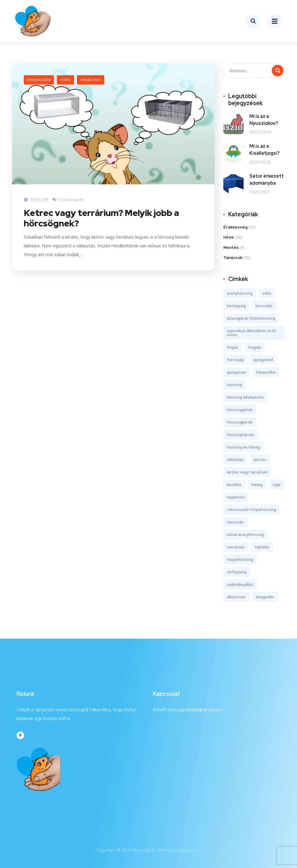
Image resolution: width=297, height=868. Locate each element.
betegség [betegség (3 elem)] (236, 305)
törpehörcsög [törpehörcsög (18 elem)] (240, 559)
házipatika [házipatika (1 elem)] (266, 372)
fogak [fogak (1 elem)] (232, 347)
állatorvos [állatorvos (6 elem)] (236, 597)
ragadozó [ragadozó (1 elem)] (236, 497)
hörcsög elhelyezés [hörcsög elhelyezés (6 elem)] (245, 397)
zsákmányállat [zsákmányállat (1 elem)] (240, 584)
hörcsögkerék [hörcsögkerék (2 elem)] (240, 422)
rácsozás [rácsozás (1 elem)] (235, 522)
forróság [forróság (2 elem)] (235, 359)
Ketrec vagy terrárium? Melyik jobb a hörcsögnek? (101, 218)
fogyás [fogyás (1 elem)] (255, 347)
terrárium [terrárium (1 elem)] (236, 547)
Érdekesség (39, 80)
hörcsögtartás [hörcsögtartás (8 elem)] (241, 434)
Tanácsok (90, 80)
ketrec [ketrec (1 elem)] (260, 459)
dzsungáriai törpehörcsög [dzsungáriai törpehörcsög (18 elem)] (251, 318)
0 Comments (68, 200)
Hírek (65, 80)
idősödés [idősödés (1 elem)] (235, 459)
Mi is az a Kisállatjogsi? (265, 149)
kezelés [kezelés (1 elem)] (234, 484)
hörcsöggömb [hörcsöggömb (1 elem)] (240, 409)
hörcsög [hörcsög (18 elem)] (234, 384)
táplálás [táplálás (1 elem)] (262, 547)
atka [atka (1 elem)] (267, 293)
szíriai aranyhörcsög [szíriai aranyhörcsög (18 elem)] (245, 534)
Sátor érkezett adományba (267, 179)
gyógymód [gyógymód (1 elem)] (263, 359)
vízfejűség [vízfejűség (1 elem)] (237, 572)
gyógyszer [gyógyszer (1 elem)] (237, 372)
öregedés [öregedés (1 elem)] (265, 597)
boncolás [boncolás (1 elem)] (264, 305)
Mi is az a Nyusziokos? (264, 119)
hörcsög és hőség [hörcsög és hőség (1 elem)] (243, 447)
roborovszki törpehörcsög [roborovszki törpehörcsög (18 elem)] (251, 509)
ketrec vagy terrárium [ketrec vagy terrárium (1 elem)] (247, 472)
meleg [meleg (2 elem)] (257, 484)
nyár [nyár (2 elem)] (277, 484)
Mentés (231, 247)
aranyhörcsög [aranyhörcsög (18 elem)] (240, 293)
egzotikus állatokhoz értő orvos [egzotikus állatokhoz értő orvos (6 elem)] (251, 332)
